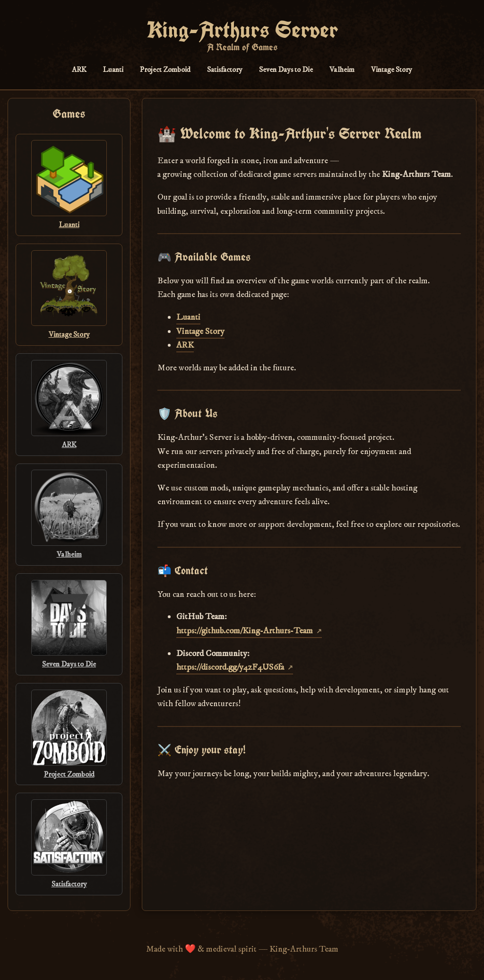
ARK (79, 70)
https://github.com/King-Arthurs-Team (245, 631)
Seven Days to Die (286, 70)
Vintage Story (392, 70)
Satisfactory (225, 70)
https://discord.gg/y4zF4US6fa (230, 667)
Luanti (113, 70)
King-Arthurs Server (242, 30)
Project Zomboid (165, 70)
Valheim (342, 70)
